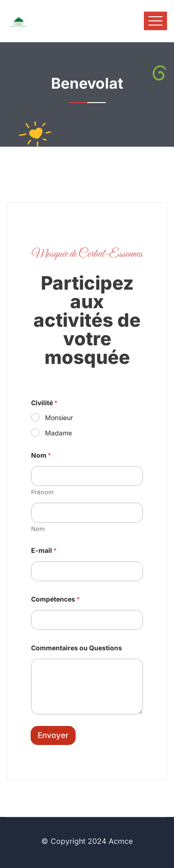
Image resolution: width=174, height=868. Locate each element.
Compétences (55, 599)
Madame (58, 433)
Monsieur (59, 418)
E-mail (44, 550)
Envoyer (53, 735)
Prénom (42, 492)
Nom (38, 529)
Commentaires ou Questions (77, 648)
